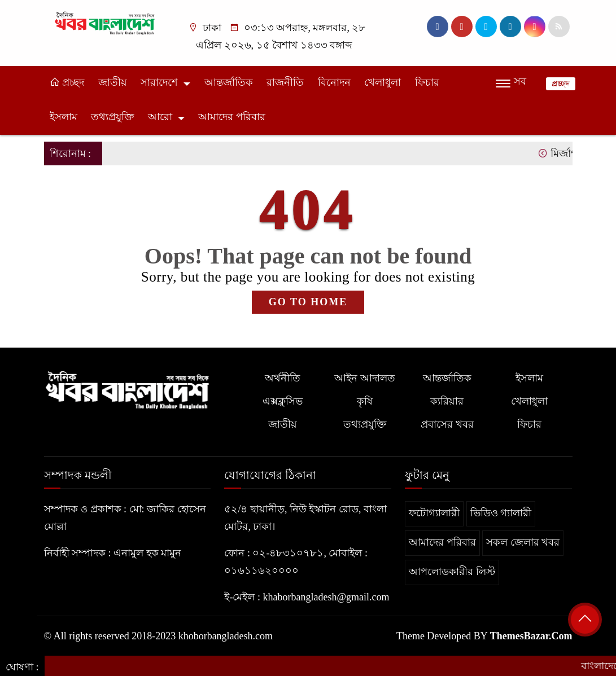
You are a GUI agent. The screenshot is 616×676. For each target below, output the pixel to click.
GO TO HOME (308, 302)
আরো (160, 117)
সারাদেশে (159, 82)
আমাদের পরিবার (232, 117)
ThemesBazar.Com (531, 636)
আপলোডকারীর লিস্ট (452, 572)
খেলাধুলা (383, 82)
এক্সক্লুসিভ (283, 401)
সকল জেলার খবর (523, 542)
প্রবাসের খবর (447, 424)
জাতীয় (113, 82)
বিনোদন (334, 82)
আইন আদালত (365, 378)
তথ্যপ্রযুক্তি (112, 117)
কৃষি (365, 401)
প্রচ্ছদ (67, 82)
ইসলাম (64, 117)
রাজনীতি (285, 82)
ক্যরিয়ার (447, 401)
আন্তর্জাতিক (229, 82)
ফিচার (427, 82)
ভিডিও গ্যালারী (501, 513)
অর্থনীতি (283, 378)
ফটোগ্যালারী (434, 513)
